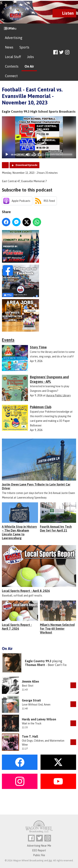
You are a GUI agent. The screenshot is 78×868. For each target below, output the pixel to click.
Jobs (30, 57)
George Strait (31, 700)
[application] (39, 137)
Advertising (14, 38)
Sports (24, 47)
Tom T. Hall (30, 736)
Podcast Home (5, 165)
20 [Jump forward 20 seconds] (40, 154)
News (9, 47)
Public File (39, 855)
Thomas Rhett (35, 665)
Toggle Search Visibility (74, 52)
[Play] (7, 154)
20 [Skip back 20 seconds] (34, 154)
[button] (39, 137)
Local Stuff (13, 57)
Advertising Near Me (39, 846)
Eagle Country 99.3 (38, 661)
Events (8, 340)
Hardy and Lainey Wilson (39, 719)
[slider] (58, 154)
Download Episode (27, 165)
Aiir (50, 860)
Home (10, 28)
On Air (29, 66)
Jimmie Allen (30, 681)
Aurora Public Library (58, 395)
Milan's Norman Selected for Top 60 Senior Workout (57, 629)
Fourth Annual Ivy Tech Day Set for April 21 (56, 529)
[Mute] (28, 154)
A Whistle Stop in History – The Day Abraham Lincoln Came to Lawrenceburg (19, 532)
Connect (11, 76)
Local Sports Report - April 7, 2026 (17, 627)
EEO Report (39, 850)
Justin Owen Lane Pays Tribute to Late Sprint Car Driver (36, 486)
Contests (12, 66)
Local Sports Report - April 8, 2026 (26, 591)
